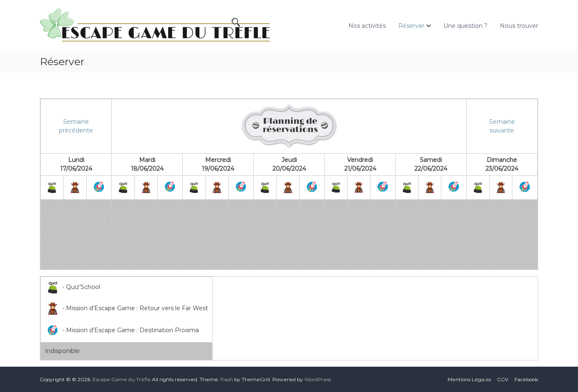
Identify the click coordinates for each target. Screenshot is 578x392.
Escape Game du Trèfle (122, 379)
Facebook (526, 379)
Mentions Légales (469, 379)
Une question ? (465, 26)
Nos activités (367, 26)
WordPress (318, 379)
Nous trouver (519, 26)
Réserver (411, 26)
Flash (227, 379)
